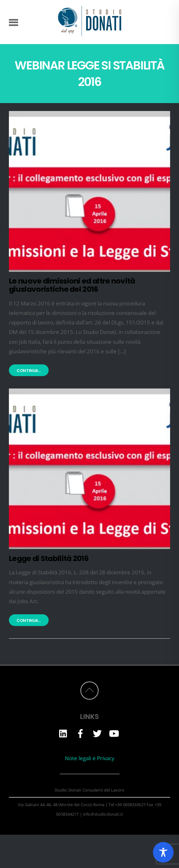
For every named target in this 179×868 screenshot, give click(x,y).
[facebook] (80, 733)
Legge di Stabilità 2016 (49, 558)
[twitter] (97, 733)
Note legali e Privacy (90, 758)
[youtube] (114, 733)
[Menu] (14, 22)
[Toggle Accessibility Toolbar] (163, 852)
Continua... (29, 371)
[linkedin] (64, 733)
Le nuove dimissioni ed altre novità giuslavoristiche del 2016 (72, 285)
